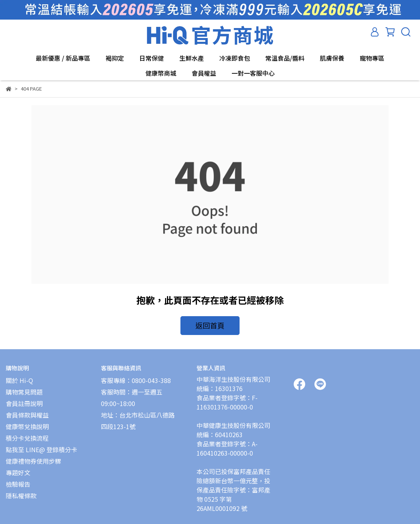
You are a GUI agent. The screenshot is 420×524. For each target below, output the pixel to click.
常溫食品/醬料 (285, 58)
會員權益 (204, 73)
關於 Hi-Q (19, 376)
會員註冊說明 (24, 399)
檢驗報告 (18, 479)
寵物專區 (372, 58)
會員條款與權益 (27, 410)
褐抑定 (115, 58)
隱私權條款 (21, 491)
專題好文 (18, 468)
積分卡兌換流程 (27, 433)
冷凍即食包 (235, 58)
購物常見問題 (24, 387)
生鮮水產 (192, 58)
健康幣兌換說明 (27, 422)
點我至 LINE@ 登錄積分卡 (41, 445)
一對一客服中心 (253, 73)
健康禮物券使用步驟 (33, 456)
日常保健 (152, 58)
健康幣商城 (161, 73)
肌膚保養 (332, 58)
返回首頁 (210, 324)
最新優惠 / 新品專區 (63, 58)
